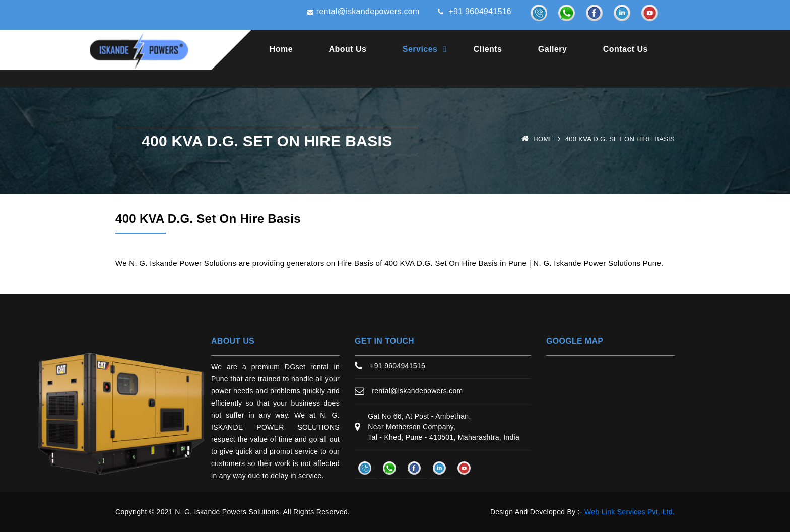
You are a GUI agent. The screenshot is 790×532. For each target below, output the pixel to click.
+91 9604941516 (472, 12)
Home (281, 49)
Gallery (553, 49)
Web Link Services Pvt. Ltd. (630, 512)
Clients (488, 49)
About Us (348, 49)
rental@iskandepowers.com (358, 12)
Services (420, 49)
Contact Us (626, 49)
